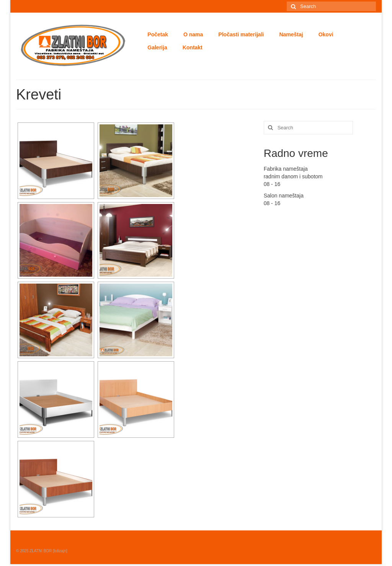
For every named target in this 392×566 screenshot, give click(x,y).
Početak (158, 34)
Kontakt (193, 47)
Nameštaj (291, 34)
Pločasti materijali (241, 34)
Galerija (157, 47)
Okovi (326, 34)
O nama (193, 34)
